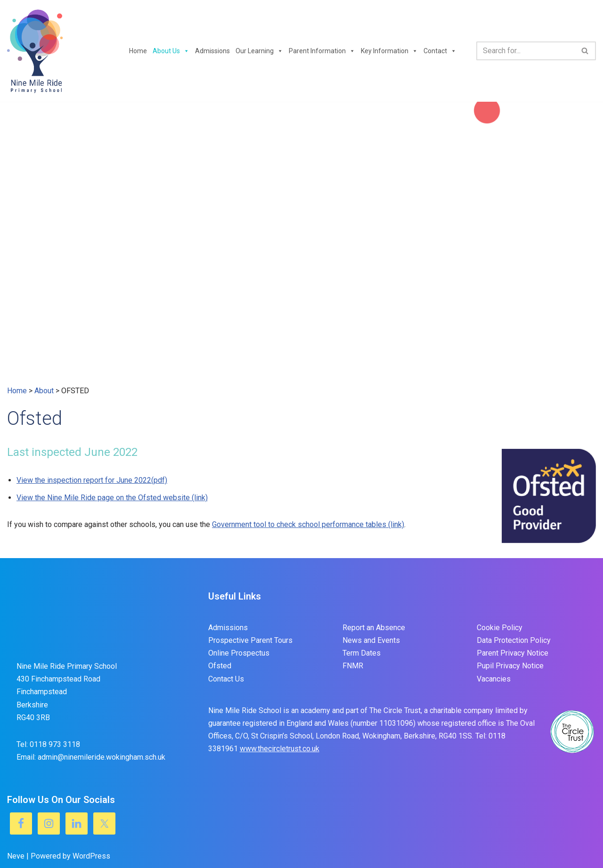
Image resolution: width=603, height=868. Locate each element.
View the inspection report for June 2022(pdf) (92, 480)
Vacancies (494, 679)
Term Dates (362, 653)
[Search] (526, 51)
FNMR (353, 666)
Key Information (389, 51)
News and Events (371, 640)
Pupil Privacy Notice (510, 666)
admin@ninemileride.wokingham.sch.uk (102, 757)
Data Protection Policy (514, 640)
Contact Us (226, 679)
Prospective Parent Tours (250, 640)
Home (138, 51)
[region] (301, 243)
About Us (171, 51)
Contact (440, 51)
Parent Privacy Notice (513, 653)
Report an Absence (374, 628)
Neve (16, 856)
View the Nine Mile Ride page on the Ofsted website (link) (112, 498)
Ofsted (220, 666)
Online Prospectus (239, 653)
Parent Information (322, 51)
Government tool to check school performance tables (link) (308, 524)
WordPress (91, 856)
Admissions (212, 51)
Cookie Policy (500, 628)
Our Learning (259, 51)
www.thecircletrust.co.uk (280, 749)
